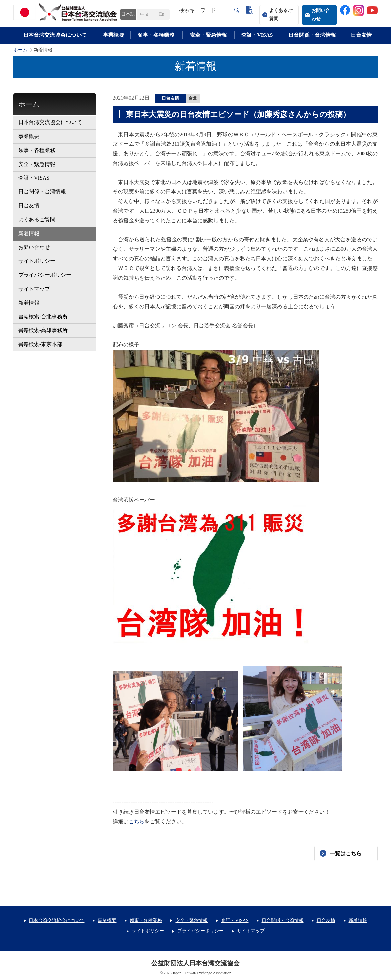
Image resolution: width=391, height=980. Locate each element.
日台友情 (361, 35)
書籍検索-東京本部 (40, 344)
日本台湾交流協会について (55, 35)
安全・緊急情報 (208, 35)
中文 (145, 14)
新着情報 (29, 233)
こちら (137, 822)
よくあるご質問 (281, 15)
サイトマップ (34, 289)
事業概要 (114, 35)
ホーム (20, 50)
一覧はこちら (346, 853)
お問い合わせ (321, 15)
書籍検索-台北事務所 (43, 317)
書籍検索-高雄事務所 (43, 330)
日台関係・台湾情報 (312, 35)
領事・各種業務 (156, 35)
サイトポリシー (37, 261)
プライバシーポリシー (45, 275)
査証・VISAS (257, 35)
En (162, 14)
